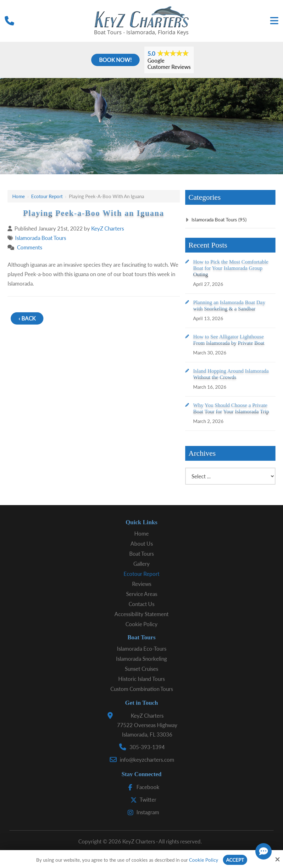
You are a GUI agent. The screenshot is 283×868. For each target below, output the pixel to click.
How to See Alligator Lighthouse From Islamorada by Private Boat (229, 340)
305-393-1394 (147, 747)
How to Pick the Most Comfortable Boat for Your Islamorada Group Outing (231, 268)
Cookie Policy (204, 860)
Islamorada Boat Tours (41, 238)
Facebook (142, 787)
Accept (235, 860)
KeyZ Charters (108, 228)
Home (19, 196)
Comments (30, 247)
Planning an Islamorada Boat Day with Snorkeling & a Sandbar (229, 306)
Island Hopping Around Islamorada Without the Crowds (231, 374)
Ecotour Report (47, 196)
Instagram (142, 812)
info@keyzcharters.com (147, 760)
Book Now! (115, 60)
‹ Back (27, 318)
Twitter (142, 800)
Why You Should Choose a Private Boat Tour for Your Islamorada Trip (231, 408)
